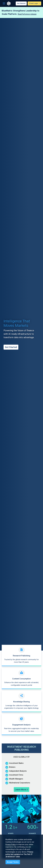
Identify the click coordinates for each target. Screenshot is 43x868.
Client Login (34, 3)
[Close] (13, 862)
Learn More (21, 790)
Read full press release (27, 14)
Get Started (21, 3)
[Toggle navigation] (4, 4)
